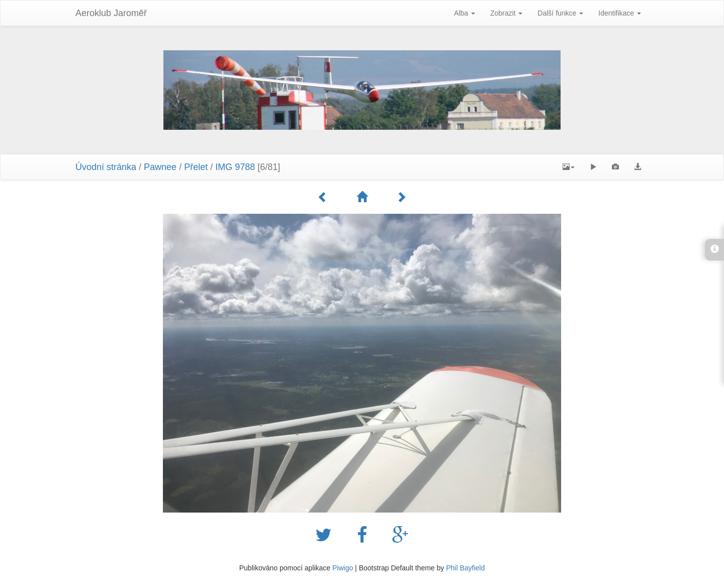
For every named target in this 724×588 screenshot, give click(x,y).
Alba (465, 13)
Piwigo (343, 568)
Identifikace (620, 13)
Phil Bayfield (465, 568)
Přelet (196, 167)
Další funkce (560, 13)
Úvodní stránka (106, 167)
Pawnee (160, 167)
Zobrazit (506, 13)
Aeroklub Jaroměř (111, 13)
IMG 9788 (235, 167)
